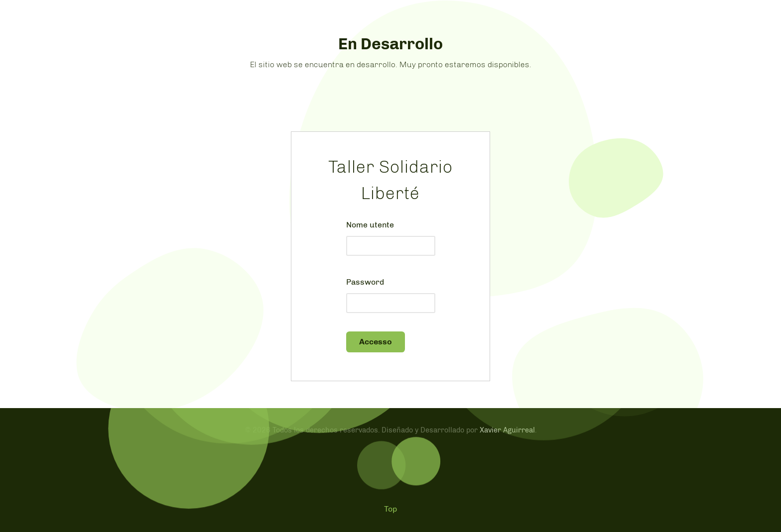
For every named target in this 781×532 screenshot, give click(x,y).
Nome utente (370, 225)
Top (390, 509)
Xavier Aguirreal (507, 430)
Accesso (376, 342)
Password (365, 282)
